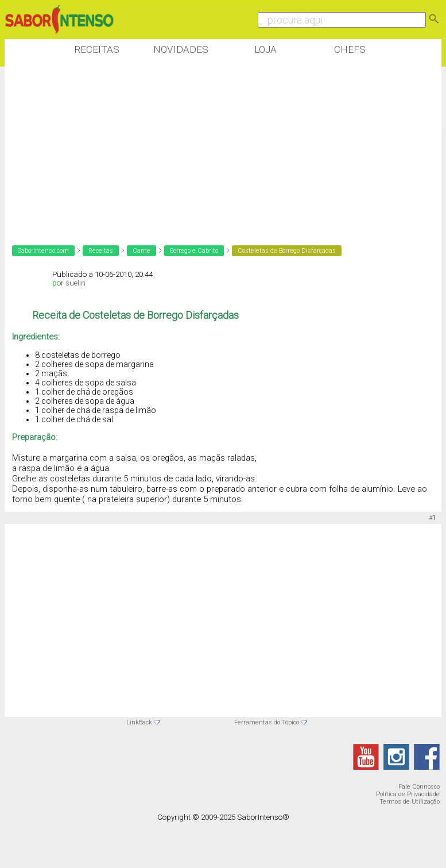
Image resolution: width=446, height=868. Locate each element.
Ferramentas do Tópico (267, 722)
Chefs (350, 49)
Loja (265, 49)
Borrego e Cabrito (194, 251)
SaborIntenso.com (43, 251)
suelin (75, 283)
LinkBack (139, 722)
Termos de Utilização (410, 802)
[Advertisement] (214, 149)
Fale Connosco (419, 787)
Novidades (181, 49)
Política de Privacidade (408, 794)
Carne (141, 251)
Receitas (97, 49)
